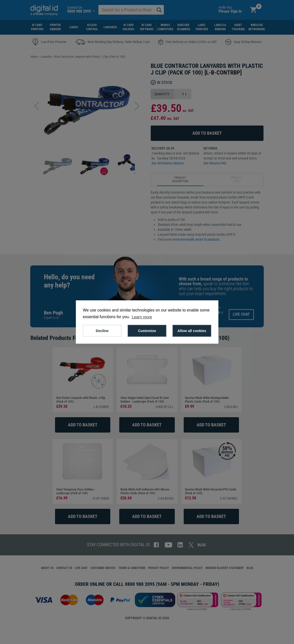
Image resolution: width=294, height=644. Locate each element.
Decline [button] (102, 331)
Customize (147, 331)
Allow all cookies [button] (192, 331)
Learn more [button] (142, 317)
